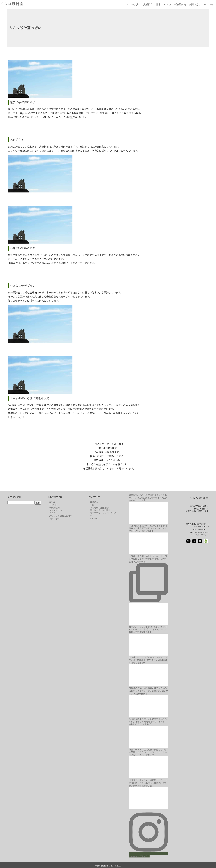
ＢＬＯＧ (209, 4)
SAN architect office (113, 866)
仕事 (158, 4)
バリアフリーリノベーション (103, 513)
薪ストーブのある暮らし (101, 510)
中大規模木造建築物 (99, 508)
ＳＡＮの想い (133, 4)
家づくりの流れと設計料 (61, 516)
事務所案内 (180, 4)
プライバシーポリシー (199, 535)
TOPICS (53, 505)
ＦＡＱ (167, 4)
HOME (52, 502)
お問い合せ (195, 4)
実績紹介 (148, 4)
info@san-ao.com (202, 532)
